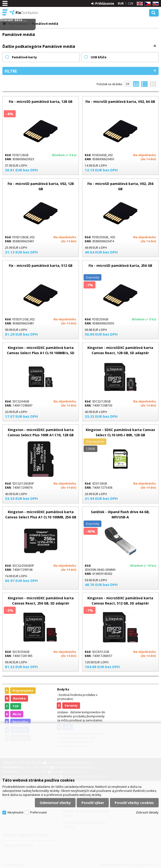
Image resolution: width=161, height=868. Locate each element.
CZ (147, 4)
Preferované (38, 812)
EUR (121, 3)
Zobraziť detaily (147, 812)
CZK (131, 3)
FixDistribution (24, 13)
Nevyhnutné (16, 812)
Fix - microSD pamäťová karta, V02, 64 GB (120, 102)
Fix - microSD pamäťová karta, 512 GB (41, 265)
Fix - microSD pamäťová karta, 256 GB (120, 265)
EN (139, 4)
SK (155, 4)
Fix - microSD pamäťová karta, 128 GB (41, 102)
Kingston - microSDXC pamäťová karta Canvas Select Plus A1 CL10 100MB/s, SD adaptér (41, 353)
